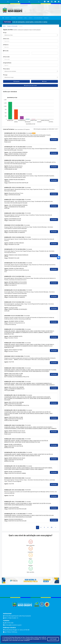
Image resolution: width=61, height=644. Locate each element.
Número (6, 45)
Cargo (5, 75)
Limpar (45, 81)
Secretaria (6, 69)
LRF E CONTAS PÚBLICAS (38, 18)
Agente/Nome (7, 63)
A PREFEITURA (14, 18)
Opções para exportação (30, 85)
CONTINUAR (53, 639)
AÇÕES (26, 18)
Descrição (6, 57)
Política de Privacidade (33, 639)
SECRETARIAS (20, 18)
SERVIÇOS (31, 18)
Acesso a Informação (12, 26)
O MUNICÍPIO (7, 18)
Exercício (6, 39)
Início (4, 26)
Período (6, 51)
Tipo (5, 33)
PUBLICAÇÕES (47, 18)
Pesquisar (16, 81)
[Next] (52, 527)
